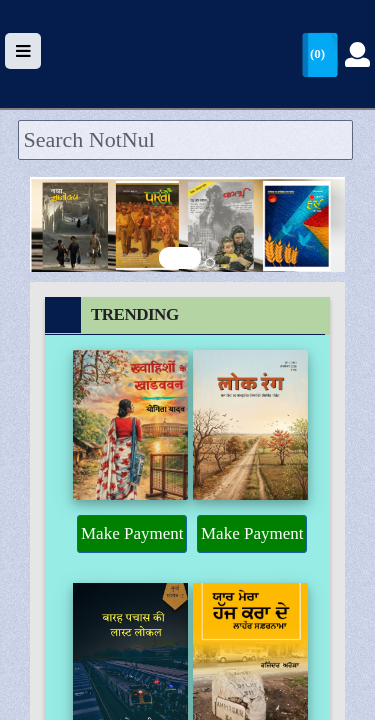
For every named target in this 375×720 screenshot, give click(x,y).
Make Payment (132, 533)
